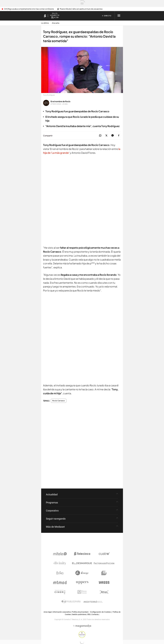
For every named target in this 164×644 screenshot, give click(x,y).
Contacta (95, 614)
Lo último (45, 23)
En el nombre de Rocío (60, 101)
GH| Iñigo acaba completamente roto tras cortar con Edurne (29, 9)
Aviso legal (48, 612)
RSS (89, 614)
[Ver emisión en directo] (107, 16)
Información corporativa (62, 612)
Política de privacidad (80, 612)
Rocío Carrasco (59, 401)
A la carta (56, 23)
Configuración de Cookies (100, 612)
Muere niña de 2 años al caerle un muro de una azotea (81, 9)
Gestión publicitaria (79, 614)
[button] (100, 135)
